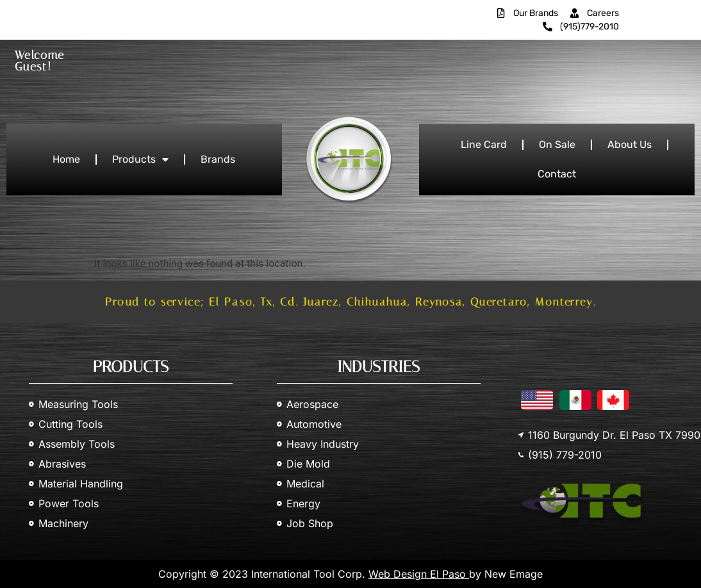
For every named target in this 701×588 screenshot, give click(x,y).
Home (66, 159)
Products (140, 159)
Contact (557, 174)
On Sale (557, 144)
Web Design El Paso (419, 574)
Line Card (484, 144)
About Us (630, 144)
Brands (218, 159)
